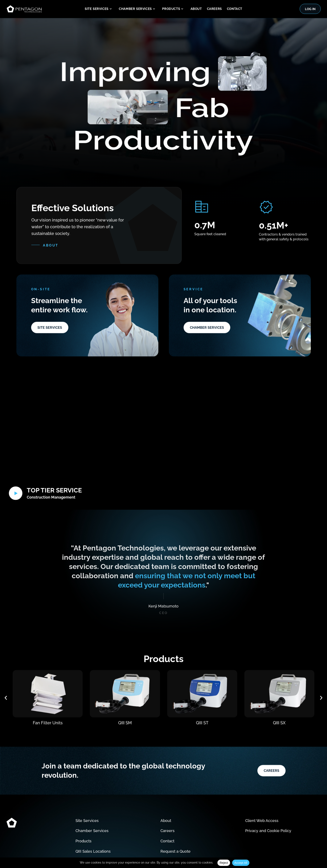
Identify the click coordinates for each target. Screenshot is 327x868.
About (196, 9)
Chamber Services (138, 9)
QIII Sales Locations (93, 833)
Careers (214, 9)
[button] (6, 700)
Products (174, 9)
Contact (235, 9)
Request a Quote (175, 833)
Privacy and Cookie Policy (268, 813)
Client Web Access (262, 803)
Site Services (99, 9)
